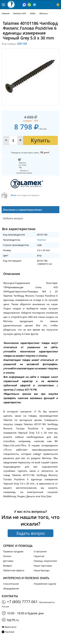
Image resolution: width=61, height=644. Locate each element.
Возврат (8, 566)
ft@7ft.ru (13, 620)
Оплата (7, 556)
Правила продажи (13, 551)
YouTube (10, 632)
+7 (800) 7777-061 (22, 602)
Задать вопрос (31, 533)
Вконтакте (11, 627)
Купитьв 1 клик (23, 164)
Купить (40, 140)
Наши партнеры (43, 566)
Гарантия (39, 556)
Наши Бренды (42, 570)
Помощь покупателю (45, 561)
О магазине (40, 551)
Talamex (41, 240)
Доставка (8, 561)
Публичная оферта (14, 570)
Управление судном (45, 584)
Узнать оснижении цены (24, 172)
